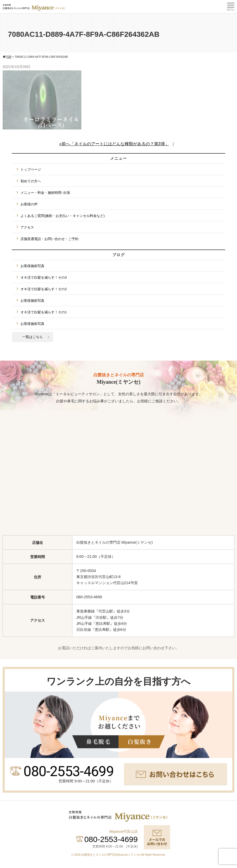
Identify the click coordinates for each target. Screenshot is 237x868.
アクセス (27, 227)
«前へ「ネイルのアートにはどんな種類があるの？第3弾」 (114, 144)
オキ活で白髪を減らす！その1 (44, 312)
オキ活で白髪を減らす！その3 (44, 277)
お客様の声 (29, 204)
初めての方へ (31, 181)
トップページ (31, 170)
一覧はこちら (33, 337)
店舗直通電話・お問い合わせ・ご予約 (49, 239)
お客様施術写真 (32, 266)
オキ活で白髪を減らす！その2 (44, 289)
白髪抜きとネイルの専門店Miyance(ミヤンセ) (111, 855)
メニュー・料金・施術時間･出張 (45, 193)
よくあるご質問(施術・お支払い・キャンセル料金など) (63, 216)
